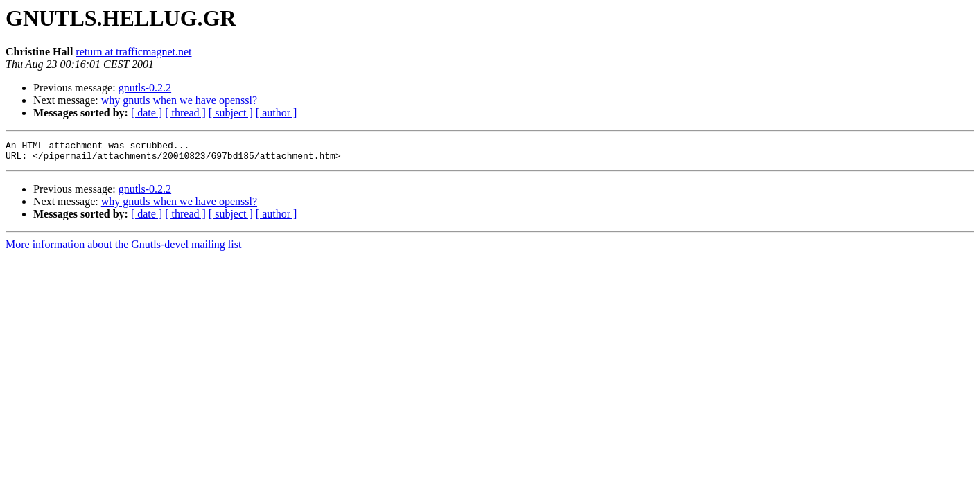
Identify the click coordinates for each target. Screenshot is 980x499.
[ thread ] (185, 113)
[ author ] (277, 113)
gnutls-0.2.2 (145, 88)
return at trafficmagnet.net (133, 52)
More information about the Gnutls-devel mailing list (123, 248)
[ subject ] (231, 113)
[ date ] (147, 113)
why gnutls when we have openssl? (179, 100)
